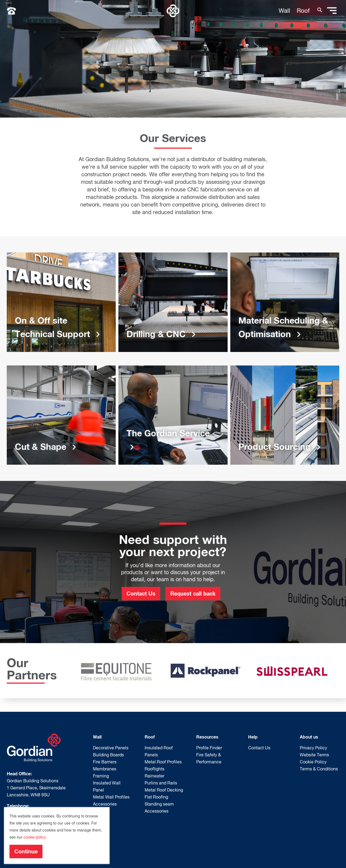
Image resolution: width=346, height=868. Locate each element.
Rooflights (154, 769)
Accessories (105, 804)
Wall (284, 11)
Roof (303, 11)
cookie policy (35, 837)
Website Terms (314, 755)
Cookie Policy (313, 762)
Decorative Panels (111, 748)
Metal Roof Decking (164, 790)
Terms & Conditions (319, 769)
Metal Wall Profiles (111, 797)
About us (309, 737)
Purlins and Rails (161, 783)
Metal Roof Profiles (163, 762)
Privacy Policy (313, 748)
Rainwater (154, 776)
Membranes (105, 769)
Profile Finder (209, 748)
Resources (207, 737)
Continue (26, 851)
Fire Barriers (105, 762)
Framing (101, 776)
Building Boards (108, 755)
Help (253, 737)
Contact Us (141, 593)
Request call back (193, 593)
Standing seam (159, 804)
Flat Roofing (156, 797)
